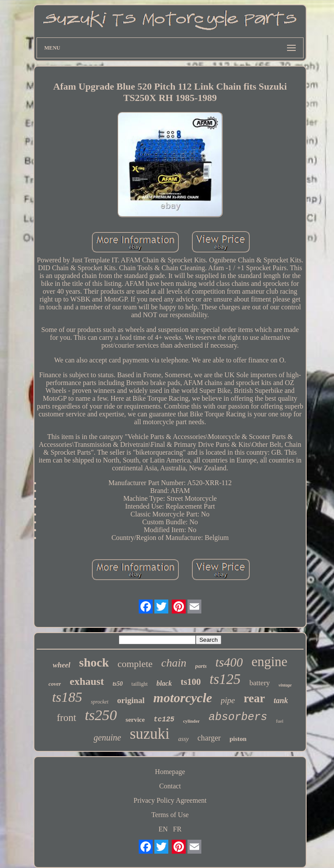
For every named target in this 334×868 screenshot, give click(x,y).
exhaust (87, 681)
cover (55, 684)
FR (177, 829)
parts (201, 666)
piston (238, 739)
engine (269, 662)
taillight (139, 684)
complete (135, 664)
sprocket (100, 702)
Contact (170, 786)
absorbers (238, 717)
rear (254, 698)
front (66, 718)
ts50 (118, 684)
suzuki (149, 734)
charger (209, 738)
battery (259, 683)
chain (174, 663)
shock (94, 662)
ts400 (229, 662)
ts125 (225, 679)
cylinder (192, 721)
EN (163, 829)
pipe (228, 700)
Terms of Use (170, 815)
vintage (285, 685)
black (164, 683)
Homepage (170, 772)
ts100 (191, 682)
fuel (279, 721)
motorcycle (183, 698)
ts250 (101, 715)
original (131, 700)
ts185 (67, 697)
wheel (62, 665)
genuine (107, 737)
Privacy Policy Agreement (170, 800)
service (135, 720)
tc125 (164, 720)
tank (281, 700)
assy (184, 739)
